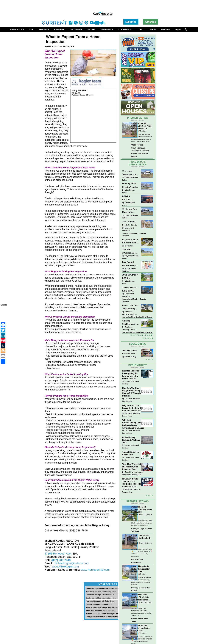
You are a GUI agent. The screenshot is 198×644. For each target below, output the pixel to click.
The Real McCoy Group (139, 155)
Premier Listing (138, 118)
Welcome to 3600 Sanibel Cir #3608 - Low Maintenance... (140, 597)
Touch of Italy (130, 357)
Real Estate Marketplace (138, 163)
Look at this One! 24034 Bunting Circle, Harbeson (130, 307)
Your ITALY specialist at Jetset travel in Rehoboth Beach (132, 467)
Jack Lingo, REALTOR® (138, 561)
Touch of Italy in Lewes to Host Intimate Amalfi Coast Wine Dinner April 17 (130, 352)
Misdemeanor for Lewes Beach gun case (103, 614)
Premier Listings (138, 501)
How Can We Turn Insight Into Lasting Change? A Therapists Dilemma (132, 392)
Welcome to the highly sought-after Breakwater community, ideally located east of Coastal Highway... (141, 581)
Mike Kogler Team (55, 46)
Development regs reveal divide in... (101, 595)
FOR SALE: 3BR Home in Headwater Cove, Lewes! (141, 628)
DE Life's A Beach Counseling (131, 400)
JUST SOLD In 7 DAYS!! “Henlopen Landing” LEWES (130, 277)
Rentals (147, 338)
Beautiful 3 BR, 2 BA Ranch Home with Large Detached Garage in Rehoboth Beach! (130, 241)
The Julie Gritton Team (140, 620)
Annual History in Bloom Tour (130, 453)
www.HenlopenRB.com (95, 570)
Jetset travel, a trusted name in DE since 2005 (133, 473)
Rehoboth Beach (137, 515)
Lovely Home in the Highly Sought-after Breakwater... (140, 569)
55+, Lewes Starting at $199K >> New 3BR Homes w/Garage (130, 173)
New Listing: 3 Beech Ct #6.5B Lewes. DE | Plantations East (130, 223)
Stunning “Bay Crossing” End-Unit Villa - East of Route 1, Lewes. (129, 186)
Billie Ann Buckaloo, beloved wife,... (101, 610)
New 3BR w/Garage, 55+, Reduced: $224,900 (129, 251)
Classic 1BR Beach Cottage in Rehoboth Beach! (141, 538)
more (148, 496)
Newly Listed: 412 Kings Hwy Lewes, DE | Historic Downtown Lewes (130, 289)
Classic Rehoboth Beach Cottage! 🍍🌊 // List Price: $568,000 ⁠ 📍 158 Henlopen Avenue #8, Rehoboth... (142, 553)
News (147, 335)
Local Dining (137, 344)
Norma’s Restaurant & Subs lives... (101, 601)
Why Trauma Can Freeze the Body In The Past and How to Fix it (133, 408)
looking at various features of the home (85, 256)
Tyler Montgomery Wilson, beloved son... (103, 607)
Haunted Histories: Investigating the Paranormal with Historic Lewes (131, 375)
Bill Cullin (129, 246)
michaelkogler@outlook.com (71, 563)
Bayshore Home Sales (130, 179)
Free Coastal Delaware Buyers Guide (130, 264)
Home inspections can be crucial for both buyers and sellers (76, 237)
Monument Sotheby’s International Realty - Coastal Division (134, 232)
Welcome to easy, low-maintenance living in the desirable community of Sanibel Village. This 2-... (141, 612)
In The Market (137, 365)
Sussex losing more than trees (99, 604)
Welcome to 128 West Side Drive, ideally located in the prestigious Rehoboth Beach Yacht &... (142, 523)
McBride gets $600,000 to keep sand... (102, 592)
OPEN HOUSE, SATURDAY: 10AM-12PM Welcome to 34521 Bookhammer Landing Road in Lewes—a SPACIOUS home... (142, 138)
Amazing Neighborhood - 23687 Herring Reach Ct (129, 323)
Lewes (134, 131)
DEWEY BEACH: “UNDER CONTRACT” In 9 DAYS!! (130, 198)
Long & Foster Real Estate (141, 589)
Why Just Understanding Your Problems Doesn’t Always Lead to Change (133, 424)
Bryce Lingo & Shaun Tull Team (142, 530)
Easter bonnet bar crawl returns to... (101, 598)
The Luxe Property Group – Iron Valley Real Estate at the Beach (137, 314)
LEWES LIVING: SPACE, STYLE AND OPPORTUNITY (141, 126)
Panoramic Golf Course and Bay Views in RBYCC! (142, 509)
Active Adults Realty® (129, 270)
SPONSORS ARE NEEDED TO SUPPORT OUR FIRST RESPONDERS (133, 483)
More (148, 360)
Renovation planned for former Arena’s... (103, 588)
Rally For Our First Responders (131, 491)
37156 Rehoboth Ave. (58, 554)
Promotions (135, 335)
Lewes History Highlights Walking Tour (131, 440)
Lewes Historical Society (130, 383)
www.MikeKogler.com (65, 566)
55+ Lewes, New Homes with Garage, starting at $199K (130, 211)
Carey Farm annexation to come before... (103, 617)
